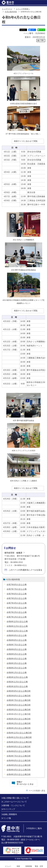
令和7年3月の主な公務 (17, 608)
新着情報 (29, 866)
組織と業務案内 (10, 814)
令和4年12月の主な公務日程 (19, 733)
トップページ (7, 9)
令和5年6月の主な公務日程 (19, 705)
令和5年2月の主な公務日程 (19, 723)
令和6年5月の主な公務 (17, 654)
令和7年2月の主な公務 (17, 612)
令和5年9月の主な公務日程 (19, 691)
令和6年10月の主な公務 (17, 631)
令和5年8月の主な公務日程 (19, 696)
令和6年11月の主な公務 (17, 626)
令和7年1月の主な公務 (17, 617)
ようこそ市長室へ (23, 9)
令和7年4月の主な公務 (17, 603)
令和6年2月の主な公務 (17, 668)
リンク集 (7, 818)
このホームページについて (15, 802)
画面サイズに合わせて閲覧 (26, 141)
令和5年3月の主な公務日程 (19, 719)
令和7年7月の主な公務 (17, 589)
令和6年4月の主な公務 (17, 659)
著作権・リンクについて (14, 805)
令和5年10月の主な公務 (17, 686)
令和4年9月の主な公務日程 (19, 747)
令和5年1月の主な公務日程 (19, 728)
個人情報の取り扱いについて (16, 798)
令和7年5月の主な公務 (17, 598)
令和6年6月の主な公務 (17, 649)
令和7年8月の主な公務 (17, 585)
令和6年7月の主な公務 (17, 645)
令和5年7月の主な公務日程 (19, 700)
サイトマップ (9, 809)
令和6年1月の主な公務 (17, 673)
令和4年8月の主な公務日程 (19, 751)
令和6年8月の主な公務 (17, 640)
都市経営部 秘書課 (13, 553)
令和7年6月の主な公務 (17, 594)
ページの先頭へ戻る (37, 791)
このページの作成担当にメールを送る (25, 570)
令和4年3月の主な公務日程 (19, 774)
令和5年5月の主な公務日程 (19, 710)
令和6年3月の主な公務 (17, 663)
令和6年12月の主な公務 (17, 622)
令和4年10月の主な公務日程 (19, 742)
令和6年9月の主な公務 (17, 635)
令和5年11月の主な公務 (17, 682)
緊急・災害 (39, 866)
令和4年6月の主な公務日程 (19, 761)
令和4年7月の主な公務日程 (19, 756)
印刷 (42, 40)
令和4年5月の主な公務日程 (19, 765)
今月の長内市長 (11, 12)
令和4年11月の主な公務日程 (19, 737)
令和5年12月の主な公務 (17, 677)
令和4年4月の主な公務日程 (19, 770)
